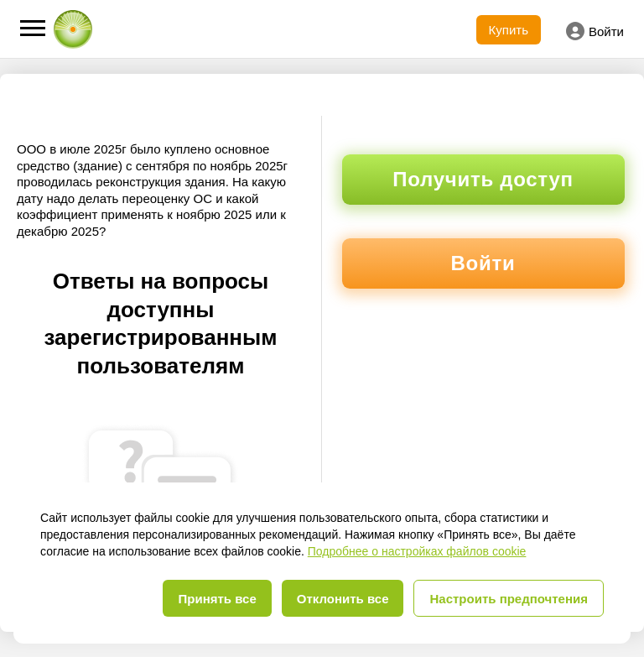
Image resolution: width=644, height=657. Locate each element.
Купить (509, 30)
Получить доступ (483, 179)
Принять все (217, 599)
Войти (595, 31)
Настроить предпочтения (509, 599)
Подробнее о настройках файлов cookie (417, 551)
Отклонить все (343, 599)
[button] (33, 28)
